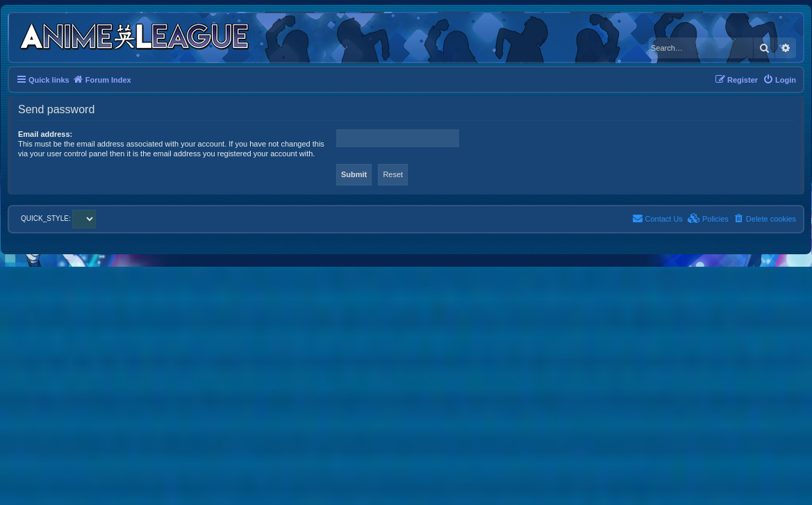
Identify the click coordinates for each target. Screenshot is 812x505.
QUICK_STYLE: (58, 218)
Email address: (45, 134)
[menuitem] (779, 80)
